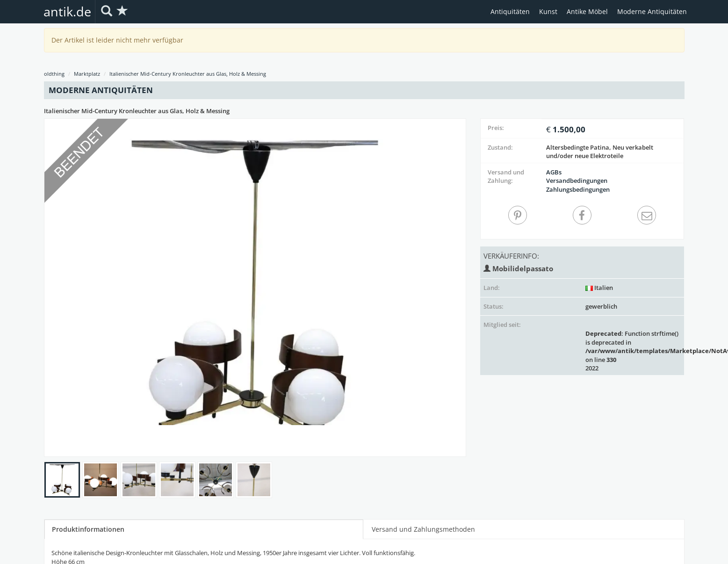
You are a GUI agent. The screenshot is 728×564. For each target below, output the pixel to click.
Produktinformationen (88, 529)
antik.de (67, 11)
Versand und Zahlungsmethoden (423, 529)
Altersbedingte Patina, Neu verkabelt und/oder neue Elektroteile (600, 152)
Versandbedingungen (577, 181)
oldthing (54, 74)
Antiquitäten (510, 11)
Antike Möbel (587, 11)
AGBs (554, 172)
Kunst (548, 11)
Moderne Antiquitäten (652, 11)
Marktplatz (87, 74)
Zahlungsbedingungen (578, 189)
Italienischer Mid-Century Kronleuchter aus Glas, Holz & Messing (188, 74)
